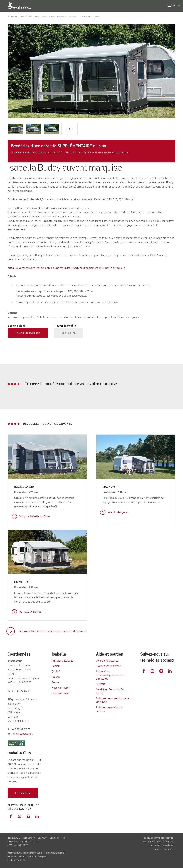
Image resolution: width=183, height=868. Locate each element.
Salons (56, 677)
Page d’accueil (41, 16)
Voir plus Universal (30, 612)
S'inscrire (23, 793)
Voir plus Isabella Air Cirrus (35, 517)
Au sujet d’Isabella (62, 661)
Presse (56, 683)
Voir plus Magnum (118, 512)
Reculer (14, 16)
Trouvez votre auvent (108, 666)
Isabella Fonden (61, 693)
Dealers (56, 666)
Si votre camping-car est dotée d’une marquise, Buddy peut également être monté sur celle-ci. (67, 268)
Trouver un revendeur (28, 333)
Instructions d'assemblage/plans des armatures (110, 675)
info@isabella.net (23, 734)
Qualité (56, 672)
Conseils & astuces (107, 661)
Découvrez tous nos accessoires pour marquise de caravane (53, 631)
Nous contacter (61, 688)
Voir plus (66, 333)
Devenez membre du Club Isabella (31, 153)
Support (101, 684)
